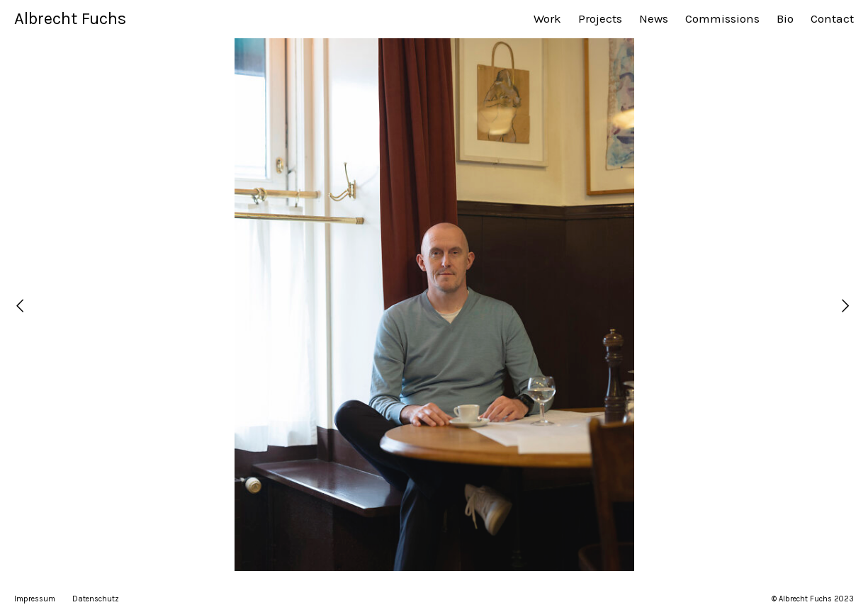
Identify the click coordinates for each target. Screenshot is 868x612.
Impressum (35, 599)
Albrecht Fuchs (70, 18)
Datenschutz (96, 599)
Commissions (722, 18)
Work (547, 18)
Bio (785, 18)
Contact (832, 18)
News (654, 18)
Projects (600, 18)
